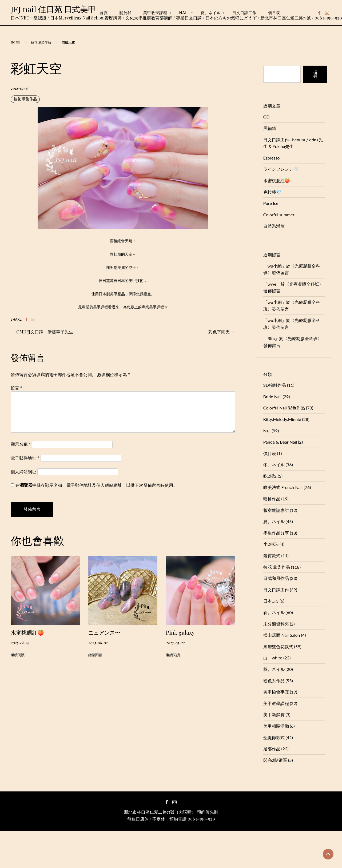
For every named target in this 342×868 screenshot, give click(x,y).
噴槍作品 (272, 499)
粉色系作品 (274, 681)
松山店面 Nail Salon (282, 635)
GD (267, 117)
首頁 (104, 13)
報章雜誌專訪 (276, 510)
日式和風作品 (276, 578)
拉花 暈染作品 (41, 42)
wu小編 (275, 266)
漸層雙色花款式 (278, 646)
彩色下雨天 (219, 332)
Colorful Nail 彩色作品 (284, 408)
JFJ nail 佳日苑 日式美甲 (53, 9)
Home (15, 42)
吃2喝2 (270, 476)
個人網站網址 (23, 471)
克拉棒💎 (272, 192)
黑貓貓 (270, 128)
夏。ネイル (211, 13)
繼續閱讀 (18, 655)
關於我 (126, 13)
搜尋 (315, 74)
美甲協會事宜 (276, 692)
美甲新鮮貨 (274, 714)
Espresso (272, 158)
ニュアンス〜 (104, 632)
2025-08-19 (20, 643)
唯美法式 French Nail (283, 487)
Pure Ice (271, 203)
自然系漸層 (274, 226)
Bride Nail (273, 397)
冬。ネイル (274, 465)
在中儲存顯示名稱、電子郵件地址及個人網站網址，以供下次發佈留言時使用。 (96, 485)
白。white (273, 658)
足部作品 (272, 749)
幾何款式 (272, 556)
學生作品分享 (276, 533)
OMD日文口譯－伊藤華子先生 (45, 332)
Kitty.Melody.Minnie (282, 419)
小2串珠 (271, 544)
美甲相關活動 (276, 726)
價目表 (274, 13)
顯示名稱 (21, 444)
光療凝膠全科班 (304, 284)
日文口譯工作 (244, 13)
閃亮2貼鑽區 (275, 760)
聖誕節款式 (274, 737)
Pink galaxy (180, 632)
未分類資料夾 (276, 624)
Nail (184, 13)
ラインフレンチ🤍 (281, 169)
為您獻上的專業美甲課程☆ (145, 307)
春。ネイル (274, 612)
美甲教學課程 (155, 13)
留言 (17, 388)
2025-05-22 (175, 643)
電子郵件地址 (25, 458)
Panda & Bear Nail (280, 442)
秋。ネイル (274, 669)
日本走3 (271, 601)
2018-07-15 (19, 88)
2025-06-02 (98, 643)
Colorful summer (279, 215)
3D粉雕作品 (275, 385)
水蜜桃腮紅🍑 (27, 632)
